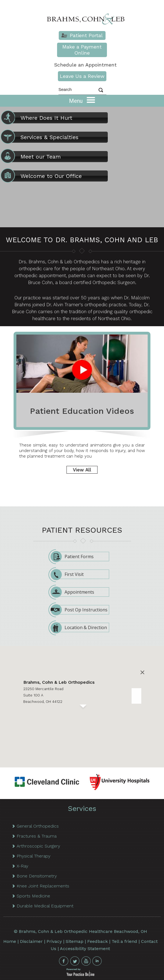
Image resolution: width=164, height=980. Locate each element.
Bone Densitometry (37, 876)
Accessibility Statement (85, 949)
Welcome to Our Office (43, 176)
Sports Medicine (33, 896)
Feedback (98, 941)
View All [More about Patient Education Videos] (82, 470)
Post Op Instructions (81, 610)
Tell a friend (124, 941)
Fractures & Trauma (37, 836)
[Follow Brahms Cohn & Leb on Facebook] (64, 961)
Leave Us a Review (82, 76)
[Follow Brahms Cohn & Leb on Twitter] (75, 961)
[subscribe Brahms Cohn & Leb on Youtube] (86, 961)
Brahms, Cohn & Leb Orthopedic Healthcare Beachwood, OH (83, 931)
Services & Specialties (41, 137)
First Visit (69, 574)
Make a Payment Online (82, 50)
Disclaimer (31, 941)
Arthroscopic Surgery (38, 846)
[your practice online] (80, 975)
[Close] (142, 672)
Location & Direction (81, 627)
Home (10, 941)
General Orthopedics (38, 826)
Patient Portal (86, 35)
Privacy (54, 941)
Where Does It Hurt (38, 118)
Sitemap (75, 941)
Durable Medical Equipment (45, 906)
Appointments (75, 592)
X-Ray (22, 866)
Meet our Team (32, 157)
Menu (82, 101)
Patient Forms (74, 557)
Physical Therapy (34, 856)
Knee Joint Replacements (43, 886)
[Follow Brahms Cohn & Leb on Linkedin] (97, 961)
